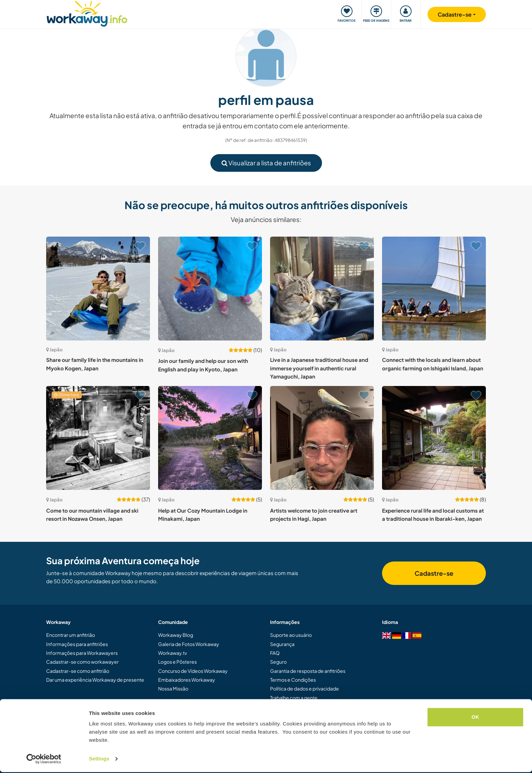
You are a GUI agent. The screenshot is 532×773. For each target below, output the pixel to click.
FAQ (275, 653)
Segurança (282, 644)
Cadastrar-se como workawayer (82, 662)
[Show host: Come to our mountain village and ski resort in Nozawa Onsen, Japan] (98, 438)
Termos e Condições (293, 680)
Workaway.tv (173, 653)
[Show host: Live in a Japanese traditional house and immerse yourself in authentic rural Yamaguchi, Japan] (322, 289)
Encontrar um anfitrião (71, 635)
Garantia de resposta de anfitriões (308, 671)
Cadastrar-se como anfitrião (78, 671)
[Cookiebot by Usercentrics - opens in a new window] (44, 760)
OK (476, 718)
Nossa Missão (173, 688)
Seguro (278, 662)
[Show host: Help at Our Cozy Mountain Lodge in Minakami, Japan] (210, 438)
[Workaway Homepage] (87, 13)
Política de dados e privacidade (305, 688)
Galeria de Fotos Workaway (189, 644)
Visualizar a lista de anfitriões (266, 163)
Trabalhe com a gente (294, 698)
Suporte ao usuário (291, 635)
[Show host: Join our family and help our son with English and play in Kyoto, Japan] (210, 289)
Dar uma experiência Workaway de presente (95, 680)
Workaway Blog (176, 635)
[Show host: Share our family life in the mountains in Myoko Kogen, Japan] (98, 289)
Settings (99, 760)
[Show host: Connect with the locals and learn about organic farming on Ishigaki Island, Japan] (434, 289)
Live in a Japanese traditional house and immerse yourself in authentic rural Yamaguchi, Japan (319, 368)
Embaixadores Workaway (187, 680)
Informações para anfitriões (77, 644)
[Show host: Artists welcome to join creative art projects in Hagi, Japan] (322, 438)
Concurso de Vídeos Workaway (193, 671)
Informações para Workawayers (82, 653)
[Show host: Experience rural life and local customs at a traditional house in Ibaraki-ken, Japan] (434, 438)
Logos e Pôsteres (177, 662)
